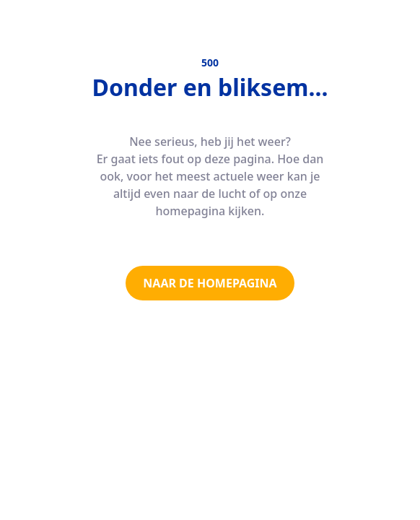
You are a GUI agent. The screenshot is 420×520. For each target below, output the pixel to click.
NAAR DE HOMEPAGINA (210, 283)
